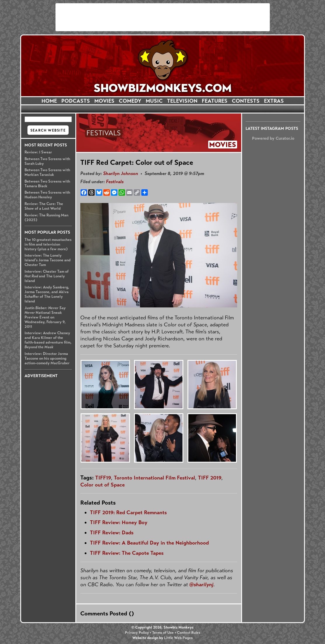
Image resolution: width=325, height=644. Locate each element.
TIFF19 (103, 478)
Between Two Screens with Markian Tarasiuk (47, 172)
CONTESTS (246, 101)
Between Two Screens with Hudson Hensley (47, 195)
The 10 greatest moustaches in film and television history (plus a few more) (48, 244)
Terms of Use (163, 633)
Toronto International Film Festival (154, 478)
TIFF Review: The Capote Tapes (127, 553)
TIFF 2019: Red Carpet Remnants (128, 512)
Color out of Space (102, 485)
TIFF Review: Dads (112, 533)
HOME (49, 101)
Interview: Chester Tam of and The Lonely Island (47, 276)
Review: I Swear (38, 152)
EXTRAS (274, 101)
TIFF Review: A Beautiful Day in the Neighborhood (149, 543)
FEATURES (215, 101)
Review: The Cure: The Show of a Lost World (44, 206)
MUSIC (154, 101)
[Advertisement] (163, 17)
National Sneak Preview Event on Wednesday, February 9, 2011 (45, 317)
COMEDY (130, 101)
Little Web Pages (178, 638)
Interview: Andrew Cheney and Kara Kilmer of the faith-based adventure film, (48, 340)
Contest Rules (189, 633)
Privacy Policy (137, 633)
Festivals (115, 182)
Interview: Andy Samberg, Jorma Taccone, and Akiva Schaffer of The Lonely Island (47, 294)
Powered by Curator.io (273, 138)
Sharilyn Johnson (121, 173)
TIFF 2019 (210, 478)
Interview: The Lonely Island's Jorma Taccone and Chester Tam (48, 260)
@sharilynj (201, 584)
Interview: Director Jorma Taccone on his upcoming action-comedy (47, 358)
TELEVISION (182, 101)
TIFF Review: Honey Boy (119, 522)
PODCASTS (76, 101)
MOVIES (104, 101)
